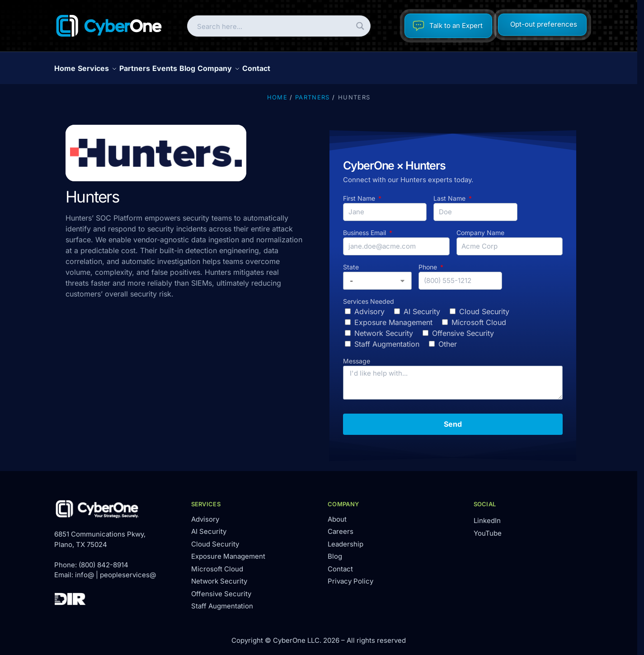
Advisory (369, 306)
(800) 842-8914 (103, 559)
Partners (312, 92)
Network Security (384, 328)
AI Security (422, 306)
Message (357, 356)
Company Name (480, 228)
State (351, 262)
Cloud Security (484, 306)
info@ (85, 570)
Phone (429, 262)
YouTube (488, 528)
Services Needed (369, 296)
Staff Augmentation (387, 339)
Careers (341, 526)
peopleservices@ (128, 570)
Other (448, 339)
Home (277, 92)
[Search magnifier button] (360, 26)
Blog (335, 551)
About (337, 514)
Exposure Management (393, 317)
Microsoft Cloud (479, 317)
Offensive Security (463, 328)
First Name (360, 193)
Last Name (450, 193)
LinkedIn (487, 516)
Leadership (346, 539)
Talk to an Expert (447, 26)
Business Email (365, 228)
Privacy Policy (350, 576)
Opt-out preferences (544, 24)
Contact (340, 564)
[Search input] (271, 26)
